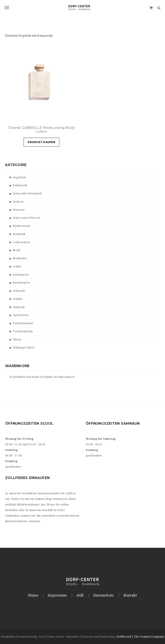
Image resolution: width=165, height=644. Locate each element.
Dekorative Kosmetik (27, 193)
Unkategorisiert (24, 347)
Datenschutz (104, 595)
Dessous (18, 202)
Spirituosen (21, 315)
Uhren (17, 340)
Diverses (19, 210)
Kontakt (130, 595)
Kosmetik (19, 234)
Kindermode (21, 226)
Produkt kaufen (41, 142)
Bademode (20, 185)
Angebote (19, 177)
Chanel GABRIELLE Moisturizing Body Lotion (42, 130)
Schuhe (18, 299)
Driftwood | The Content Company (140, 637)
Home (33, 595)
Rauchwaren (21, 283)
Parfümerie (21, 275)
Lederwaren (21, 242)
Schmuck (19, 291)
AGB (80, 595)
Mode (17, 250)
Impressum (57, 595)
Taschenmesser (23, 323)
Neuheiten (20, 258)
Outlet (17, 266)
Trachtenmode (23, 331)
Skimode (19, 307)
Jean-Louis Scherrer (26, 218)
